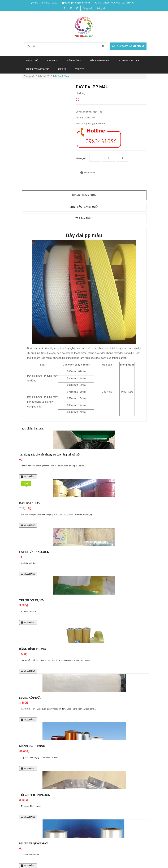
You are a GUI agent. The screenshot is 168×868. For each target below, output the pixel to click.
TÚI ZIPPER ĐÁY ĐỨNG (38, 69)
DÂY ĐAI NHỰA (30, 503)
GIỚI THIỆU (53, 61)
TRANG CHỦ (32, 61)
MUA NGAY (88, 173)
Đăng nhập (88, 8)
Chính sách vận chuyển (84, 207)
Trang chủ (30, 76)
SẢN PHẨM (74, 61)
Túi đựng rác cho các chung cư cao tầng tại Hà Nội (50, 455)
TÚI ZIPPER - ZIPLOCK (35, 795)
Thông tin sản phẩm (84, 195)
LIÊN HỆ (62, 69)
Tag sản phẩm (84, 218)
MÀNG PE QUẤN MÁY (34, 843)
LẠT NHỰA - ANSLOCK (34, 552)
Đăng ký (101, 8)
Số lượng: (81, 158)
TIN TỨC (80, 69)
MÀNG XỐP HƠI (30, 698)
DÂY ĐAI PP (44, 76)
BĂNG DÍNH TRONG (33, 649)
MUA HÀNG (28, 477)
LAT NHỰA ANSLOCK (128, 61)
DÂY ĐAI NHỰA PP (100, 61)
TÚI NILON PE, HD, (32, 600)
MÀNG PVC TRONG (32, 746)
